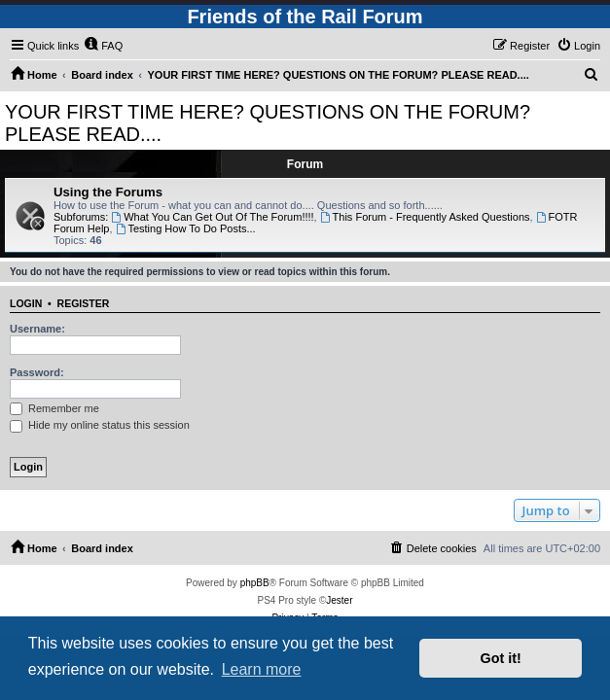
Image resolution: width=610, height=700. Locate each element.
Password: (37, 372)
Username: (37, 329)
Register (84, 303)
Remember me (54, 408)
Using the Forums (108, 192)
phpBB (255, 583)
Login (26, 303)
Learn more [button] (262, 669)
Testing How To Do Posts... (186, 228)
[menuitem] (103, 46)
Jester (339, 600)
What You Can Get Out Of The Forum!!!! (212, 217)
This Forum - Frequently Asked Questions (425, 217)
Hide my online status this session (100, 425)
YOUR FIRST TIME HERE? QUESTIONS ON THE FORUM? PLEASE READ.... (268, 123)
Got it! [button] (501, 658)
